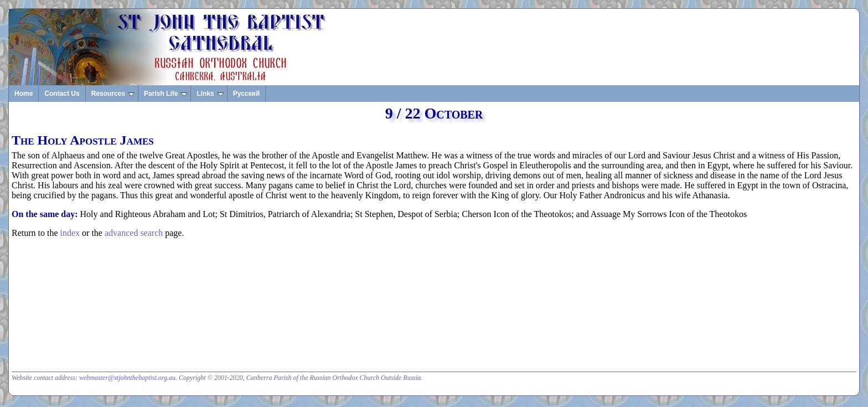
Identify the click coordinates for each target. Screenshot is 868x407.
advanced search (134, 233)
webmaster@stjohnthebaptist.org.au (127, 378)
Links (210, 94)
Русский (247, 94)
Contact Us (62, 94)
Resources (113, 94)
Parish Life (166, 94)
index (70, 233)
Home (24, 94)
